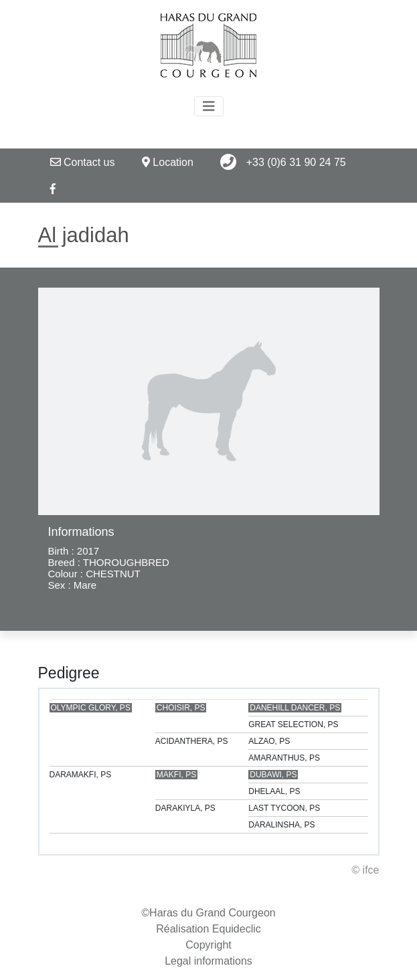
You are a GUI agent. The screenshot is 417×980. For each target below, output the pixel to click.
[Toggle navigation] (209, 106)
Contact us (83, 162)
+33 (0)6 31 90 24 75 (283, 162)
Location (168, 162)
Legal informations (208, 961)
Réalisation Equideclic (208, 929)
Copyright (208, 945)
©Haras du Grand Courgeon (208, 913)
